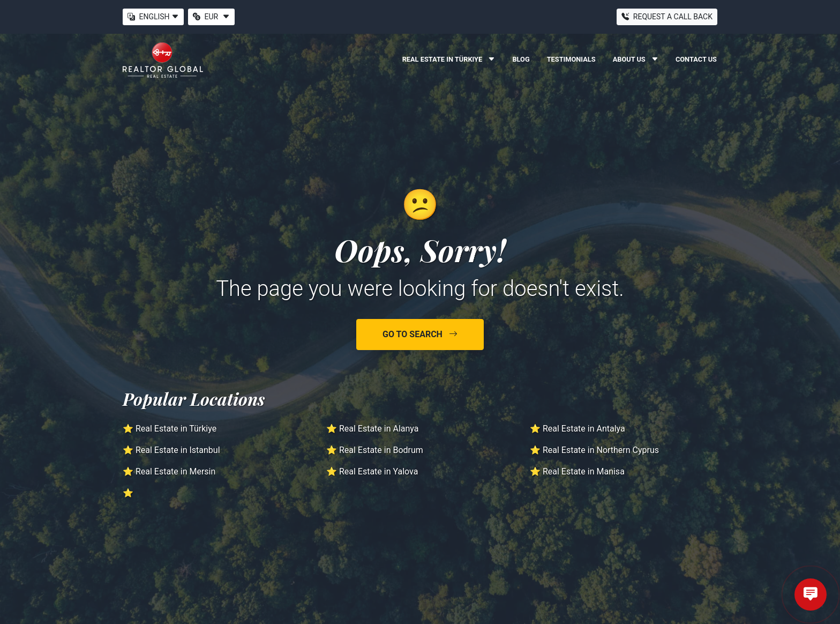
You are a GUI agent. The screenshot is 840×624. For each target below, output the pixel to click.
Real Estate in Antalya (584, 429)
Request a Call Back (667, 17)
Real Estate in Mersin (175, 471)
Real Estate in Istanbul (178, 450)
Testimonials (571, 59)
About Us (636, 59)
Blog (521, 59)
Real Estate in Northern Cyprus (601, 450)
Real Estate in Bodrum (381, 450)
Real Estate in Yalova (379, 471)
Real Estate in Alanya (379, 429)
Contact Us (696, 59)
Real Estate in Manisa (584, 471)
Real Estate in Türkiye (449, 59)
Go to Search (420, 334)
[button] (179, 17)
